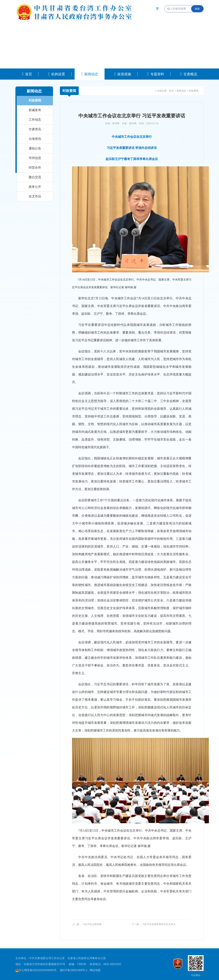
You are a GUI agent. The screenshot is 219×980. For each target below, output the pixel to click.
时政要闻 (35, 100)
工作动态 (35, 120)
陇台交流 (35, 177)
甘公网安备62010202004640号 (36, 970)
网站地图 (95, 970)
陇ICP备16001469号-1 (74, 970)
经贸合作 (35, 168)
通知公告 (35, 148)
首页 (171, 91)
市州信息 (35, 158)
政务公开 (35, 187)
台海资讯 (35, 139)
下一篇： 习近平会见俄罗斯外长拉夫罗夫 (154, 924)
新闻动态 (181, 91)
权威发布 (35, 110)
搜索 (197, 9)
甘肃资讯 (35, 129)
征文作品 (35, 196)
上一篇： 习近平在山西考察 (87, 924)
